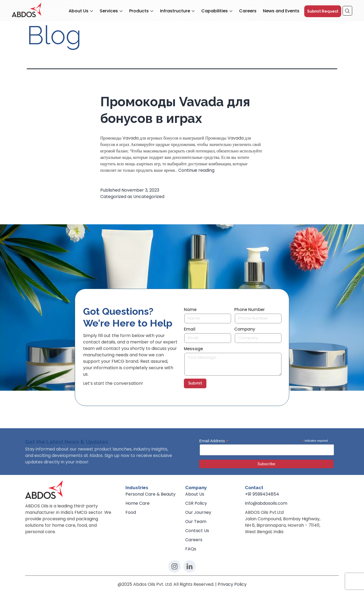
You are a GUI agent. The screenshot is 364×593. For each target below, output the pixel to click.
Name (190, 310)
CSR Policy (196, 503)
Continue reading (196, 170)
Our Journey (198, 512)
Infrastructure (175, 11)
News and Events (281, 11)
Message (193, 349)
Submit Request (323, 11)
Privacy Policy (232, 584)
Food (131, 512)
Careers (248, 11)
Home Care (138, 503)
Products (139, 11)
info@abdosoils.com (266, 503)
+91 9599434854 (262, 494)
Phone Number (250, 310)
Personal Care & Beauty (151, 494)
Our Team (196, 521)
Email (190, 329)
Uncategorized (149, 197)
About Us (79, 11)
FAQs (191, 549)
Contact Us (197, 531)
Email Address (214, 441)
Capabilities (215, 11)
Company (245, 329)
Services (109, 11)
